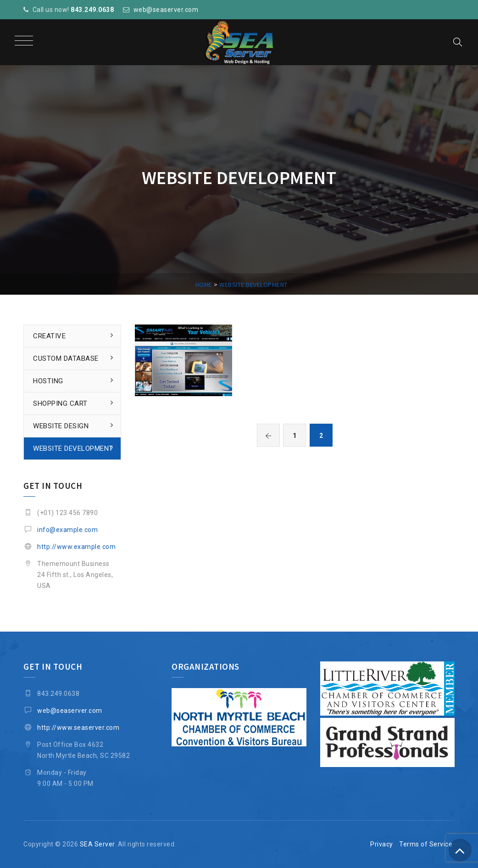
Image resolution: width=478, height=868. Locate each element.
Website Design (61, 426)
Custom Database (66, 358)
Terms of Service (426, 844)
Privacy (382, 844)
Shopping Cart (60, 403)
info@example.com (67, 530)
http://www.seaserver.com (78, 728)
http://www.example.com (76, 547)
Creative (49, 336)
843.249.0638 (92, 10)
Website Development (73, 448)
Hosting (48, 381)
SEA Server (97, 844)
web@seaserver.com (166, 10)
